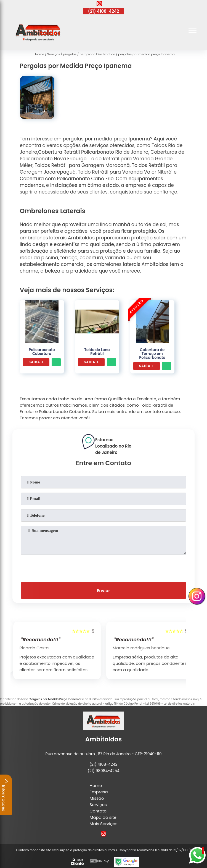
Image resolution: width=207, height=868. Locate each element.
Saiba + (36, 362)
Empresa (99, 792)
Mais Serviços (104, 824)
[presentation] (104, 567)
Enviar (103, 591)
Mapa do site (103, 817)
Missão (97, 798)
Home (96, 785)
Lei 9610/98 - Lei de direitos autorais (170, 704)
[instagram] (99, 4)
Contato (98, 811)
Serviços (98, 805)
